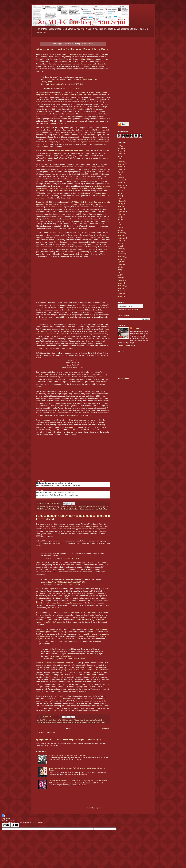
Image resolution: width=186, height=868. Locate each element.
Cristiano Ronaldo (95, 720)
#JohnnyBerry (61, 84)
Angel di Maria (63, 720)
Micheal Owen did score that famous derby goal (76, 527)
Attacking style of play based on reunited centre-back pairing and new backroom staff (78, 781)
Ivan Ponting (78, 507)
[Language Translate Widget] (130, 306)
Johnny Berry (86, 507)
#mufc (55, 556)
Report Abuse (123, 379)
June (119, 156)
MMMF (62, 59)
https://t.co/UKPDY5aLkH (76, 84)
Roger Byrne (53, 509)
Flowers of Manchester (79, 54)
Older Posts (105, 729)
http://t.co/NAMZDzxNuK (58, 582)
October (120, 151)
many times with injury (85, 634)
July (119, 191)
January (120, 148)
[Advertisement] (134, 79)
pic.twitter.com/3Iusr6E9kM (61, 656)
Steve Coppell (100, 722)
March (120, 227)
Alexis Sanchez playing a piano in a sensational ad (83, 612)
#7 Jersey (45, 507)
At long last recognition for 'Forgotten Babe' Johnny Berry (72, 49)
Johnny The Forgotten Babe (95, 193)
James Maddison (92, 675)
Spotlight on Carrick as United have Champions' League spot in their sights (69, 740)
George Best (47, 722)
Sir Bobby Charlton (63, 509)
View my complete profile (126, 345)
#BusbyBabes (47, 82)
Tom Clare (95, 509)
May (119, 172)
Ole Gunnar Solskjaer (81, 722)
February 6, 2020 (72, 88)
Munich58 (85, 59)
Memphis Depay (68, 722)
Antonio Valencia (74, 720)
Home (68, 729)
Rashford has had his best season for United (53, 663)
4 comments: (56, 504)
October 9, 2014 (74, 585)
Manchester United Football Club (93, 64)
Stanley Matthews (85, 509)
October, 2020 (73, 427)
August (120, 154)
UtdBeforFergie (88, 413)
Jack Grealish (65, 675)
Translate (132, 310)
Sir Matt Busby (74, 509)
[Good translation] (6, 825)
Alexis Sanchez (53, 720)
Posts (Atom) (50, 732)
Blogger (97, 808)
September (121, 185)
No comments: (55, 717)
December (121, 180)
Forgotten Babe (64, 507)
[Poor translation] (15, 825)
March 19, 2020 (79, 659)
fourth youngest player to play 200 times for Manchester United (80, 670)
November (121, 164)
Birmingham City (54, 507)
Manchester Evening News (100, 507)
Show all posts (87, 44)
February (121, 162)
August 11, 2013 (74, 558)
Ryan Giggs (92, 722)
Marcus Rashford (57, 722)
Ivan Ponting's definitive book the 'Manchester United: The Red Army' (64, 151)
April (119, 146)
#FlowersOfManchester (88, 79)
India (72, 507)
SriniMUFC (137, 328)
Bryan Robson (84, 720)
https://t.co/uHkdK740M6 (76, 582)
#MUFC (49, 84)
